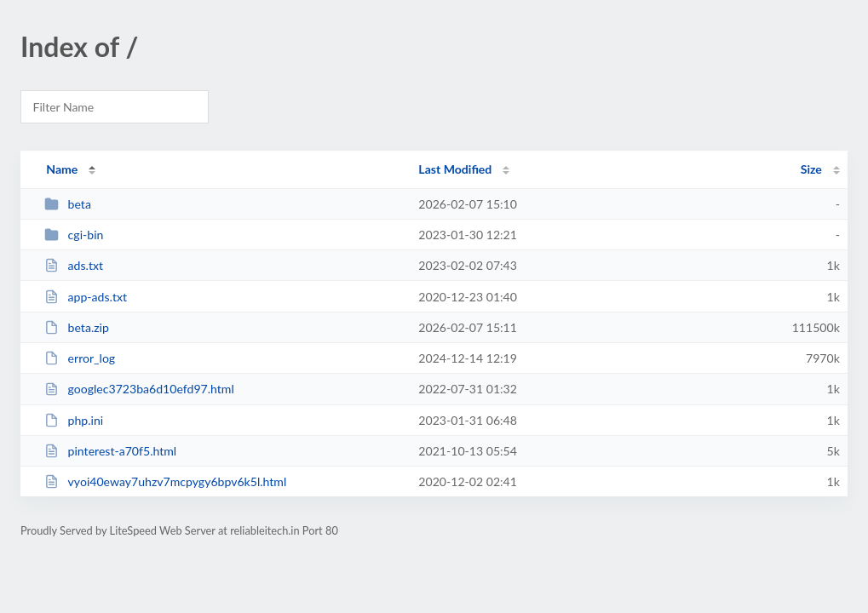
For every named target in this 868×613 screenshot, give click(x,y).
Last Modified (455, 169)
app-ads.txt (86, 297)
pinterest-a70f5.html (110, 451)
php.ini (74, 420)
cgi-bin (74, 235)
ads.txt (74, 265)
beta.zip (77, 327)
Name (62, 169)
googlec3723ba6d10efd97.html (139, 389)
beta (68, 204)
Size (811, 169)
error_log (80, 358)
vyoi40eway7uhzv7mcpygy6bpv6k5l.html (165, 481)
